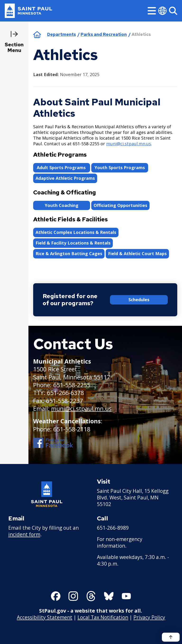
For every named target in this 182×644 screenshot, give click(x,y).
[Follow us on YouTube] (126, 596)
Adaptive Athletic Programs (65, 178)
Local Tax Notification (103, 617)
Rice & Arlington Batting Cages (69, 253)
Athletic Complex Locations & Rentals (76, 232)
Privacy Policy (149, 617)
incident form (24, 534)
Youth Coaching (62, 205)
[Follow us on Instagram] (73, 596)
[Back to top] (171, 637)
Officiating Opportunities (120, 205)
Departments (61, 34)
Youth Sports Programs (120, 167)
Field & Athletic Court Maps (137, 253)
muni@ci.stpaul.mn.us (129, 144)
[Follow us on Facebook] (56, 596)
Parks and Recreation (104, 34)
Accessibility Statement (45, 617)
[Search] (173, 11)
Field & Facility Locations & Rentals (73, 243)
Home (37, 34)
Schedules (139, 300)
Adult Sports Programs (62, 167)
